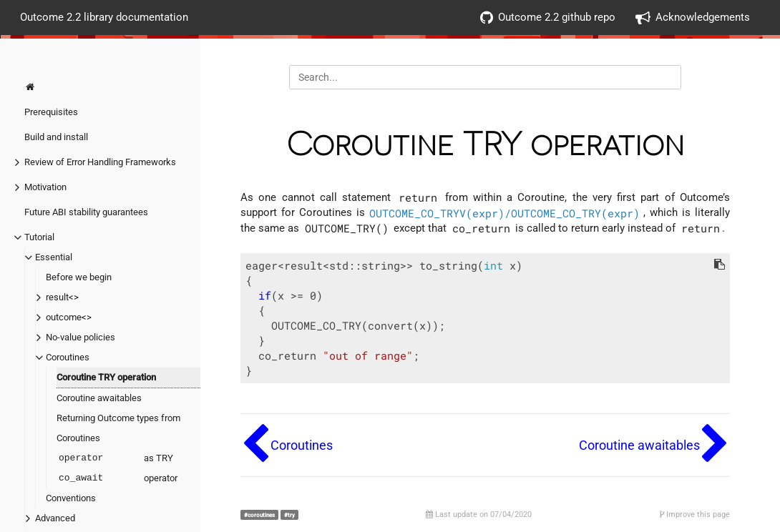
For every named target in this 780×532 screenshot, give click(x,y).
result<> (62, 297)
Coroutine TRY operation (106, 377)
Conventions (71, 498)
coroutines (261, 515)
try (291, 515)
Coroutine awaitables (99, 398)
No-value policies (81, 337)
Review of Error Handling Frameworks (100, 162)
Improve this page (695, 514)
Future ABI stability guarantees (86, 212)
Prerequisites (51, 112)
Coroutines (68, 357)
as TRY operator (117, 468)
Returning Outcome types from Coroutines (118, 428)
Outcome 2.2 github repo (548, 18)
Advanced (55, 518)
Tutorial (39, 237)
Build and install (56, 137)
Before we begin (79, 277)
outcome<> (69, 317)
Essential (54, 257)
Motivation (45, 187)
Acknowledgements (693, 18)
